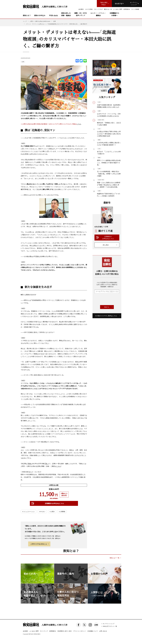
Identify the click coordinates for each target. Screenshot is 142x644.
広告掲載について (93, 631)
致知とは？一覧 (115, 558)
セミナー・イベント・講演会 (98, 14)
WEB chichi (53, 15)
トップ (25, 21)
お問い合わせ (103, 631)
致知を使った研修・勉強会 (66, 14)
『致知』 (30, 464)
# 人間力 (52, 511)
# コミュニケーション (29, 511)
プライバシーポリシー (80, 631)
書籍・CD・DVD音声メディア (81, 14)
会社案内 (25, 631)
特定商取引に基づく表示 (65, 631)
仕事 (23, 62)
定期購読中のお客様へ (114, 14)
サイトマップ (44, 631)
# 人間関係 (62, 511)
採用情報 (53, 631)
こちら (79, 124)
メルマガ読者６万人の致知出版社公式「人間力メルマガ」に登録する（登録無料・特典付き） (107, 284)
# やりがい (42, 511)
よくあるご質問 (34, 631)
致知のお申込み (40, 15)
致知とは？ (27, 15)
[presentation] (109, 299)
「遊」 (46, 464)
